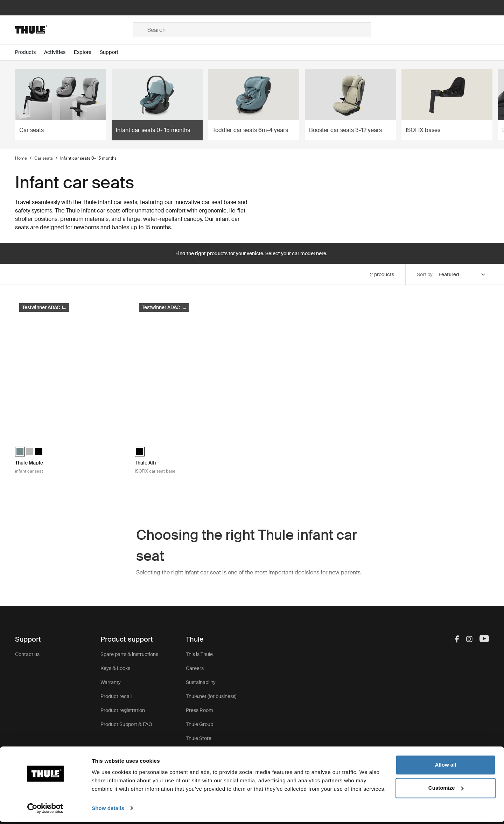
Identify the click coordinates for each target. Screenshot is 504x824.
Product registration (123, 710)
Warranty (111, 682)
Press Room (199, 710)
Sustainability (201, 682)
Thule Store (199, 738)
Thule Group (199, 724)
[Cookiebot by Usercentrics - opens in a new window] (45, 810)
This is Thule (199, 654)
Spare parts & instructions (129, 654)
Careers (195, 668)
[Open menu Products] (30, 52)
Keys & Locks (115, 668)
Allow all (446, 767)
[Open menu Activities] (59, 52)
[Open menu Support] (113, 52)
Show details (108, 810)
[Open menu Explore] (87, 52)
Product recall (116, 696)
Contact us (27, 654)
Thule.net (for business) (211, 696)
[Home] (74, 30)
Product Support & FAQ (126, 724)
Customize (446, 790)
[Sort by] (462, 275)
